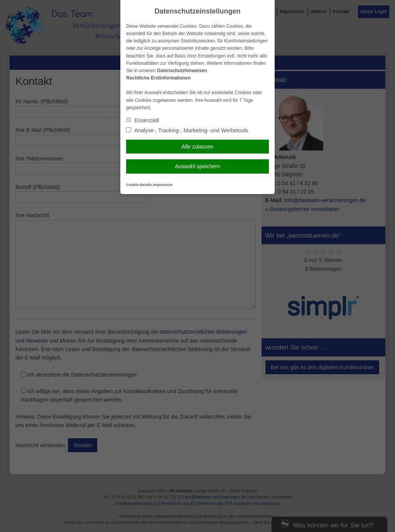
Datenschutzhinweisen (182, 71)
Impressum (163, 185)
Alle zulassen (198, 147)
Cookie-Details (139, 185)
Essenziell (143, 120)
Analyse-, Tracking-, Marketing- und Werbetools (187, 130)
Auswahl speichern (197, 166)
